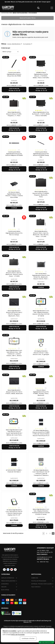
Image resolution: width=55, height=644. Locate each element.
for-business (27, 44)
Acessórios (5, 584)
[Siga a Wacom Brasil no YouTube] (12, 570)
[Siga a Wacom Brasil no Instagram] (4, 570)
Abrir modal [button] (38, 8)
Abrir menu (52, 8)
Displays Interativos (8, 578)
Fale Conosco (36, 587)
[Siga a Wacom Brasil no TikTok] (15, 570)
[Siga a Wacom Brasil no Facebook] (8, 570)
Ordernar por (6, 48)
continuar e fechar (28, 638)
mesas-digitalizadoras (14, 44)
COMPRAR (14, 208)
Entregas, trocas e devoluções (42, 584)
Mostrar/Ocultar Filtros (28, 18)
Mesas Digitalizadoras (8, 581)
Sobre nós (35, 578)
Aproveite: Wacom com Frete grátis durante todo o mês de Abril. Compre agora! (27, 2)
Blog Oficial (5, 590)
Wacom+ (4, 587)
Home (10, 13)
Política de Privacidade (39, 581)
